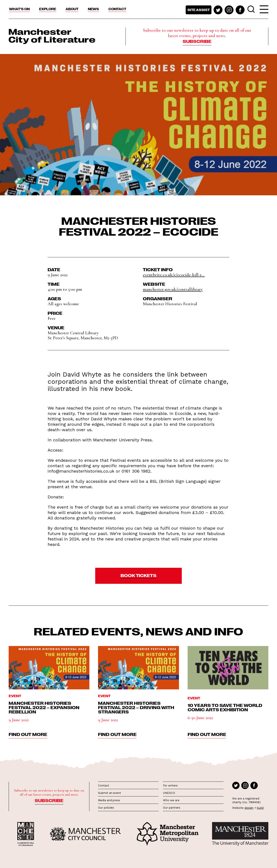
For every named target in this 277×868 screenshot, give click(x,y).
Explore (48, 9)
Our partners (172, 808)
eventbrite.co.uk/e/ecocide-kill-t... (174, 275)
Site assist (199, 10)
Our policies (106, 808)
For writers (170, 786)
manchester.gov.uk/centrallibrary (173, 289)
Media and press (109, 800)
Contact (117, 9)
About (72, 9)
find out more (28, 734)
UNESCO (169, 793)
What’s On (19, 9)
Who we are (171, 800)
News (93, 9)
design (249, 808)
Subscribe (197, 41)
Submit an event (110, 793)
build (260, 808)
